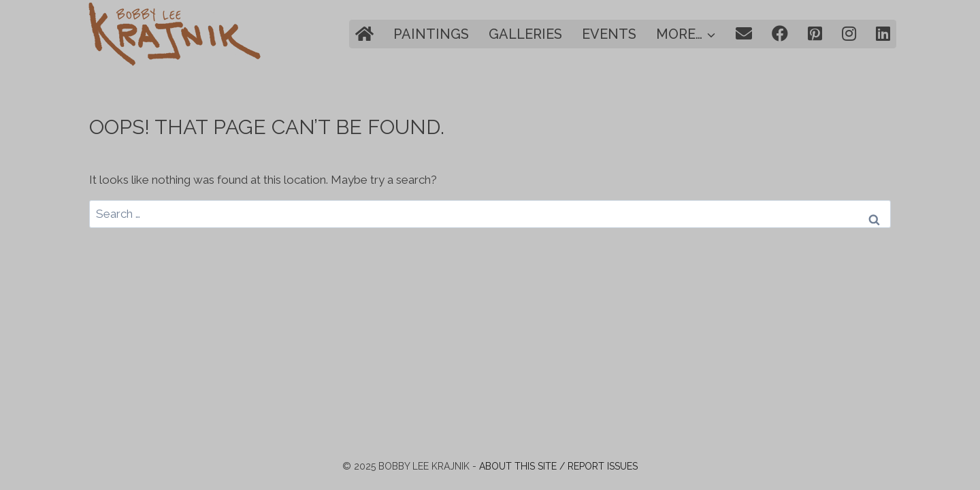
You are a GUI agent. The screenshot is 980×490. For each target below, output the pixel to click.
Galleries (525, 34)
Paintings (431, 34)
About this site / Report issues (558, 466)
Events (609, 34)
